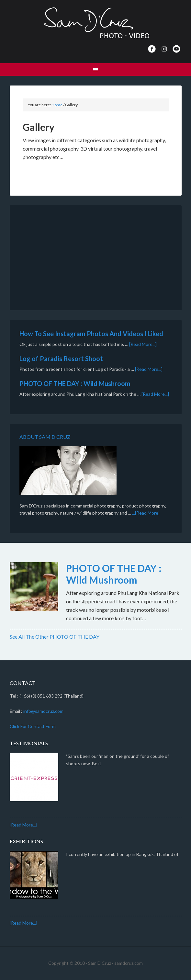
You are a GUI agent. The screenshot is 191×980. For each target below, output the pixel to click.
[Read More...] (143, 344)
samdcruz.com (129, 963)
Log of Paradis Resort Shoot (61, 359)
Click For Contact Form (33, 726)
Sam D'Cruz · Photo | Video (96, 23)
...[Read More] (146, 513)
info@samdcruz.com (43, 711)
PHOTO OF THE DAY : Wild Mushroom (75, 383)
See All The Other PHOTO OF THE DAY (55, 637)
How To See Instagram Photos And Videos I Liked (91, 334)
